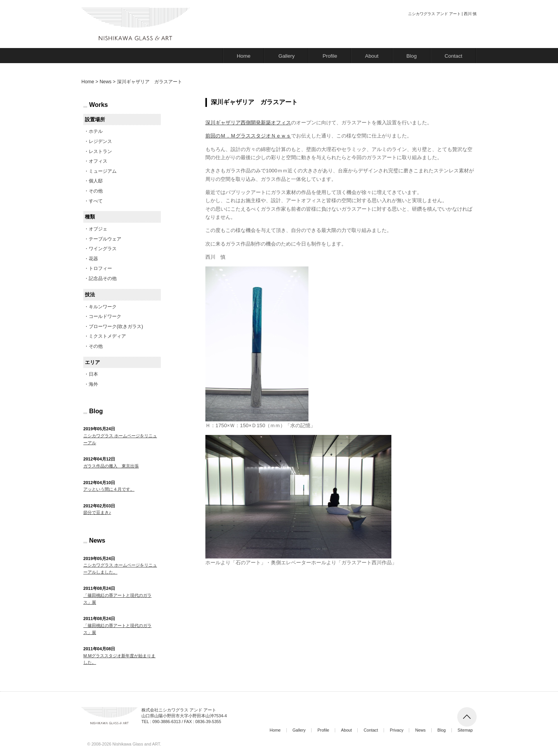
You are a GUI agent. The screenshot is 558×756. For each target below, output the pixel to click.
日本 (93, 374)
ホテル (96, 131)
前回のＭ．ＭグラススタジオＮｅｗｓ (248, 136)
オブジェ (98, 229)
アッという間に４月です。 (109, 489)
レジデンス (100, 141)
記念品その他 (103, 278)
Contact (453, 56)
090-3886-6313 (166, 722)
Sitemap (465, 730)
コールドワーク (105, 316)
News (420, 730)
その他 (96, 191)
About (372, 56)
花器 (93, 259)
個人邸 (96, 181)
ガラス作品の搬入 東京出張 (111, 466)
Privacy (397, 730)
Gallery (286, 56)
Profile (330, 56)
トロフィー (100, 268)
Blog (412, 56)
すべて (96, 201)
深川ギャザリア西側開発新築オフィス (248, 123)
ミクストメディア (107, 336)
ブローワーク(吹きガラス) (116, 326)
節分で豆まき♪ (97, 512)
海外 (93, 384)
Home (244, 56)
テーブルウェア (105, 239)
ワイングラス (103, 249)
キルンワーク (103, 307)
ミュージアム (103, 171)
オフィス (98, 161)
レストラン (100, 151)
